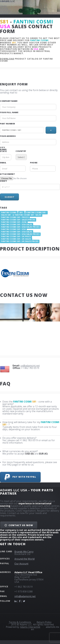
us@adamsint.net (30, 366)
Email (3, 163)
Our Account (21, 564)
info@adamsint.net (25, 596)
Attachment (7, 174)
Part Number (7, 124)
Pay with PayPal (20, 477)
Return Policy (44, 622)
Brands (4, 8)
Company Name (9, 101)
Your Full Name (9, 112)
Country (21, 151)
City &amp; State (4, 149)
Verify (3, 181)
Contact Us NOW (21, 525)
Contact (4, 13)
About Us (5, 11)
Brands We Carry (24, 552)
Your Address (8, 136)
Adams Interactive (30, 627)
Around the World (24, 559)
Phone (34, 163)
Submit (9, 197)
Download (7, 59)
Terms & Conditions (20, 622)
